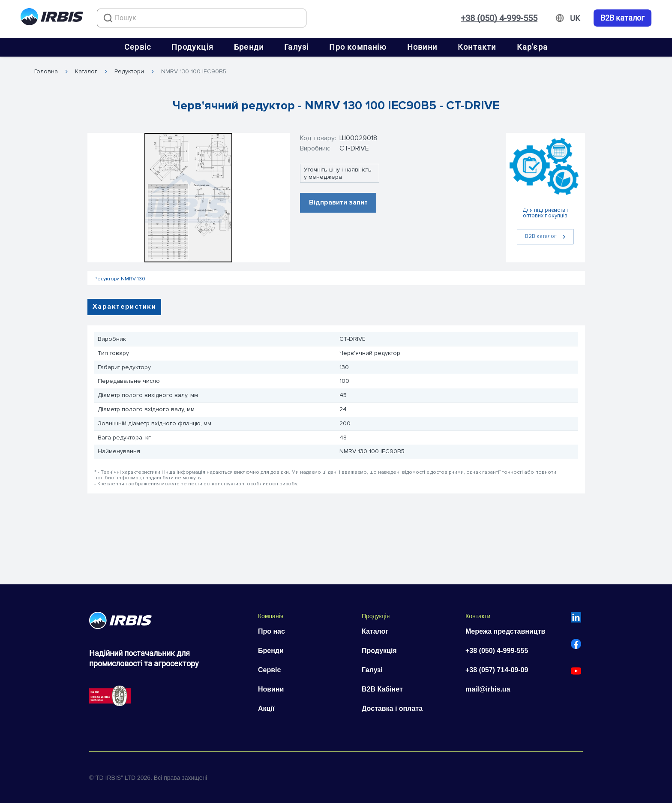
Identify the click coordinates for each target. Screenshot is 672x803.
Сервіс (138, 47)
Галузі (296, 47)
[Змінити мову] (575, 18)
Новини (422, 47)
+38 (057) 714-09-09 (497, 670)
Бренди (249, 47)
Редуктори (129, 72)
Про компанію (358, 47)
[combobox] (202, 18)
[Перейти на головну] (52, 18)
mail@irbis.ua (488, 689)
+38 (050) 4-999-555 (499, 18)
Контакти (477, 47)
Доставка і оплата (392, 708)
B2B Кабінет (382, 689)
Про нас (271, 631)
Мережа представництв (505, 631)
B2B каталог (622, 18)
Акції (266, 708)
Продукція (192, 47)
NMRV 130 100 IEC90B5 (194, 72)
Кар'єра (532, 47)
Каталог (86, 72)
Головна (46, 72)
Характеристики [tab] (124, 307)
